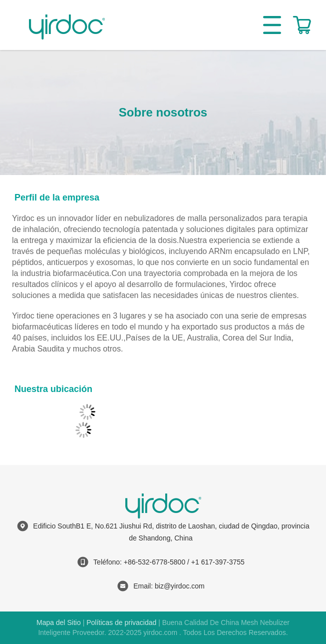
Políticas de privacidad (121, 622)
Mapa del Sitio (59, 622)
